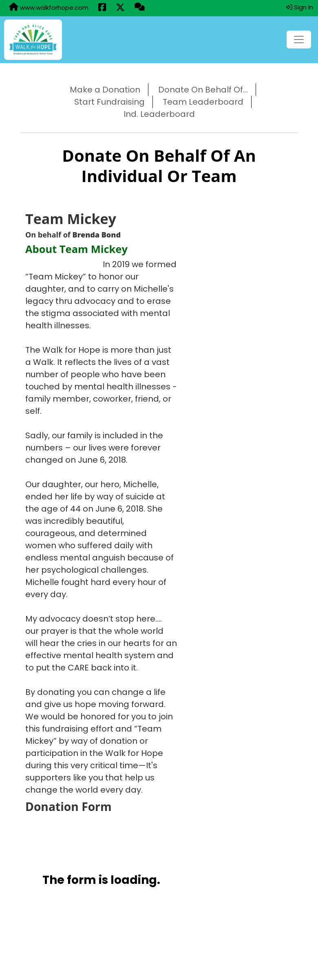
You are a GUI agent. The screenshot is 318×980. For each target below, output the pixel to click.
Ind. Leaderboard (159, 114)
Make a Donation (105, 90)
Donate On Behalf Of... (203, 90)
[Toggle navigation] (299, 40)
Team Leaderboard (203, 102)
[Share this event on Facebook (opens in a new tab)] (102, 8)
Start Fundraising (109, 102)
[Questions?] (140, 8)
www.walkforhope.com (49, 7)
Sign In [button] (300, 7)
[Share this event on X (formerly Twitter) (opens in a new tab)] (120, 8)
